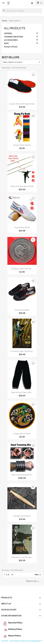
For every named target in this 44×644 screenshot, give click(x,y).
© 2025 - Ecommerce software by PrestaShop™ (22, 641)
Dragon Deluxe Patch (22, 434)
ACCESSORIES (11, 40)
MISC (7, 43)
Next (38, 575)
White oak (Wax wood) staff (22, 186)
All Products (15, 28)
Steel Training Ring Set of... (22, 475)
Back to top (33, 581)
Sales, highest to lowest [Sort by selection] (22, 62)
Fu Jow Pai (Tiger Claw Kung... (22, 351)
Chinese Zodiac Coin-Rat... (22, 269)
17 (12, 575)
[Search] (22, 11)
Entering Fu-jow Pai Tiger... (22, 557)
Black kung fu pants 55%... (22, 392)
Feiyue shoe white (22, 227)
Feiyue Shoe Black (22, 310)
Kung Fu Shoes (11, 47)
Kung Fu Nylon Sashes (22, 145)
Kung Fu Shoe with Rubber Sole (22, 104)
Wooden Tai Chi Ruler (22, 516)
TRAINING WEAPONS (14, 37)
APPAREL (8, 33)
